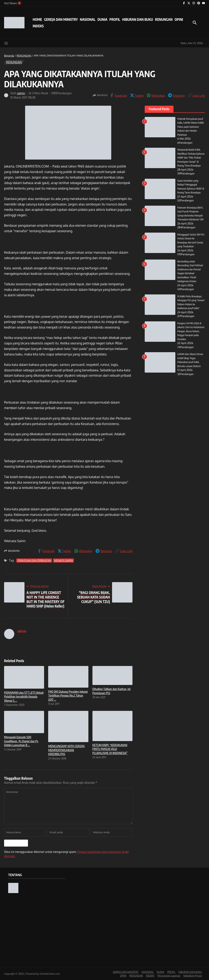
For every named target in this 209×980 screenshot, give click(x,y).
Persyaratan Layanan (169, 976)
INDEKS (38, 26)
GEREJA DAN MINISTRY (61, 19)
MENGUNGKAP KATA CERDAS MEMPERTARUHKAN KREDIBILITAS (66, 750)
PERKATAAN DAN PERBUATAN (34, 560)
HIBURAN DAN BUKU (138, 19)
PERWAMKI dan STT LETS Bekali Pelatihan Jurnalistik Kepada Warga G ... (24, 696)
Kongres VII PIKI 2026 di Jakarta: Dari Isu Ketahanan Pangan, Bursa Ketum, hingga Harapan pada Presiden (191, 331)
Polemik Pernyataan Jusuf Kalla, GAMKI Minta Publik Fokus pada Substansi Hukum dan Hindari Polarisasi (191, 127)
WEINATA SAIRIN (63, 560)
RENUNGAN (164, 19)
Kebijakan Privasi (193, 976)
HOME (37, 19)
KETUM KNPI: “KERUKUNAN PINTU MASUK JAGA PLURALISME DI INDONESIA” (110, 749)
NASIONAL (88, 19)
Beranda (9, 55)
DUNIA (102, 19)
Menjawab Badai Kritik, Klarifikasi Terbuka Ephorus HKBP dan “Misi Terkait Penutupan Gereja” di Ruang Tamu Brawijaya (191, 158)
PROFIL (115, 19)
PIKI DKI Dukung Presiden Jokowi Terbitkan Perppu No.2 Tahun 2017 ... (68, 695)
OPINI (179, 19)
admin (21, 93)
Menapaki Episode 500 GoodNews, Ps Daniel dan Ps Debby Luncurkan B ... (21, 741)
